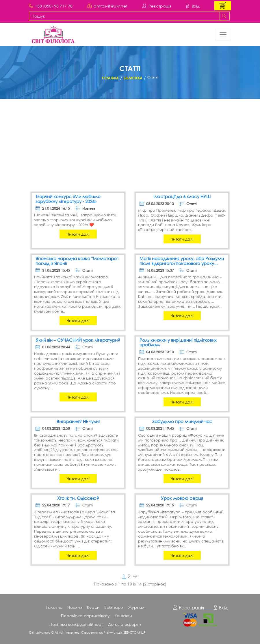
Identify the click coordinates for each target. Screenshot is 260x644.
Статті (191, 204)
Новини (89, 208)
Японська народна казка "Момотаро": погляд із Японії (77, 261)
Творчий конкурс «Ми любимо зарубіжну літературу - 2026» (68, 199)
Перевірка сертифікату (85, 616)
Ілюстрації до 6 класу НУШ (182, 197)
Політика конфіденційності (76, 624)
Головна (110, 78)
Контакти (123, 616)
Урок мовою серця (182, 498)
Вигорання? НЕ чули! (78, 421)
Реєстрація (160, 6)
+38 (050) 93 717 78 (54, 6)
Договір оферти (125, 624)
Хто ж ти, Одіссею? (78, 498)
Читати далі (78, 234)
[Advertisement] (130, 146)
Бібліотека (133, 78)
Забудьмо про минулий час (182, 421)
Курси (93, 607)
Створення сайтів (95, 632)
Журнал (136, 607)
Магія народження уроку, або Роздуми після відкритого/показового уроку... (182, 261)
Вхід (196, 6)
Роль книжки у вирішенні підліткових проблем (178, 342)
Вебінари (114, 607)
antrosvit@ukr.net (110, 6)
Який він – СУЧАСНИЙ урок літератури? (78, 340)
